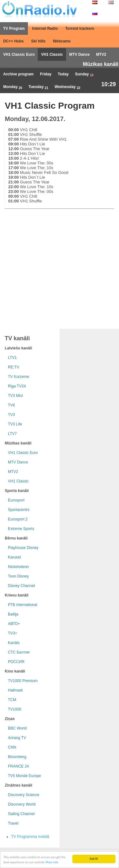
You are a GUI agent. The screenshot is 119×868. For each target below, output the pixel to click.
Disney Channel (21, 586)
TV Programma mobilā (30, 837)
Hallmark (15, 690)
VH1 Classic (52, 54)
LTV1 (12, 358)
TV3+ (13, 633)
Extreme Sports (21, 529)
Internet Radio (45, 29)
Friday (46, 74)
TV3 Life (15, 424)
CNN (12, 747)
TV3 (11, 415)
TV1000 (15, 709)
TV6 (11, 405)
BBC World (17, 728)
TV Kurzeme (19, 377)
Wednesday (67, 87)
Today (63, 74)
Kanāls (14, 643)
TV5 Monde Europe (24, 776)
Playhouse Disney (23, 548)
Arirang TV (17, 738)
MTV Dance (79, 54)
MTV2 (101, 54)
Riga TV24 (17, 386)
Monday (13, 87)
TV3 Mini (15, 396)
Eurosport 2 (18, 519)
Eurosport (16, 500)
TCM (12, 700)
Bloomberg (17, 757)
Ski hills (38, 41)
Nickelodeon (18, 567)
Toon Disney (18, 576)
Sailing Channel (21, 814)
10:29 (109, 84)
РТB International (23, 605)
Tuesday (38, 87)
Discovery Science (24, 795)
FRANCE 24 (18, 766)
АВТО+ (14, 624)
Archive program (18, 74)
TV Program (14, 29)
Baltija (13, 614)
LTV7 (12, 434)
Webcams (62, 41)
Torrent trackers (79, 29)
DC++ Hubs (13, 41)
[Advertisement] (60, 268)
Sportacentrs (19, 510)
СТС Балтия (19, 652)
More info (52, 862)
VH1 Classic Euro (19, 54)
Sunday (84, 74)
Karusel (14, 557)
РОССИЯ (16, 662)
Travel (13, 823)
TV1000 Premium (23, 681)
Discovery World (22, 804)
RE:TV (13, 367)
